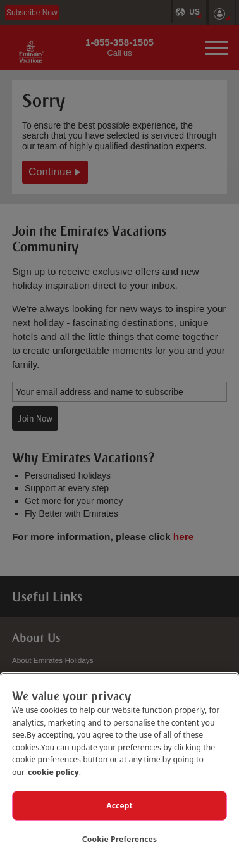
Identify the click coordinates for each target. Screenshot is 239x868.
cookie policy (53, 772)
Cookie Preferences (120, 839)
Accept (120, 805)
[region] (120, 770)
